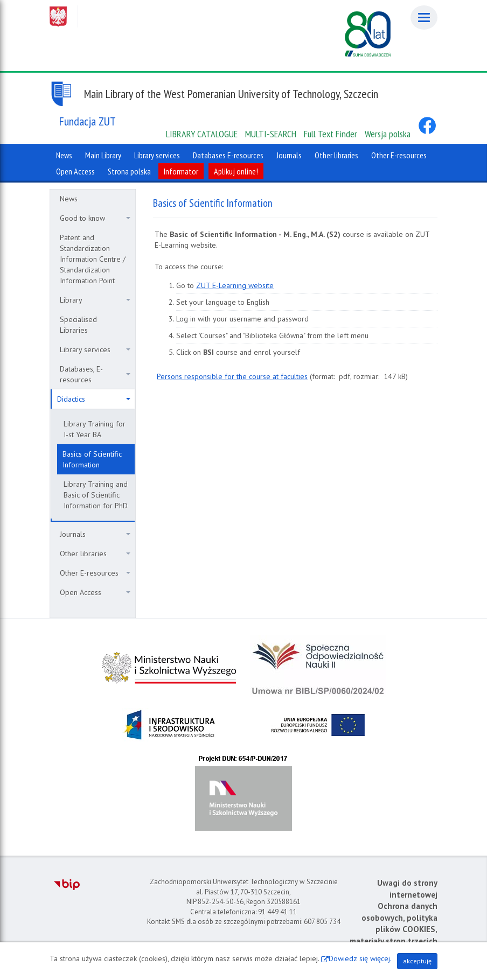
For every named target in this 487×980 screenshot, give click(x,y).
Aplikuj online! (236, 171)
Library (95, 300)
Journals (95, 534)
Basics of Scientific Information (92, 459)
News (69, 199)
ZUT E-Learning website (235, 285)
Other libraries (95, 554)
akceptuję (417, 961)
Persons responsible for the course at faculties (232, 376)
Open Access (95, 592)
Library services (95, 349)
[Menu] (424, 17)
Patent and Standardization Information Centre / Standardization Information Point (93, 259)
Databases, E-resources (95, 374)
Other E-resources (95, 573)
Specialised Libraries (78, 325)
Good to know (95, 218)
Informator (181, 171)
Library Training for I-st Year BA (95, 429)
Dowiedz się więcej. (360, 958)
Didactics (94, 399)
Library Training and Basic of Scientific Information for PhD (96, 495)
